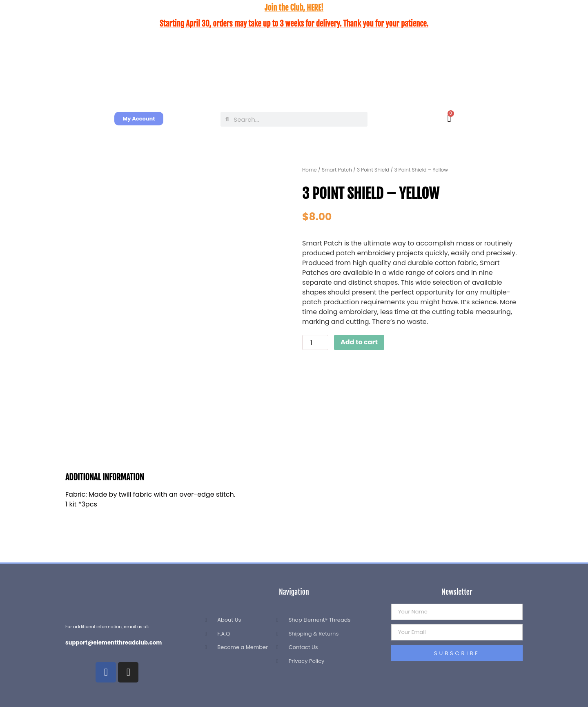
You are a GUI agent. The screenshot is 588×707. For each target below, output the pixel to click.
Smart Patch (337, 170)
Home (310, 170)
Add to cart (359, 342)
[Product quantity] (315, 342)
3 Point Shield (373, 170)
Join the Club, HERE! (294, 8)
